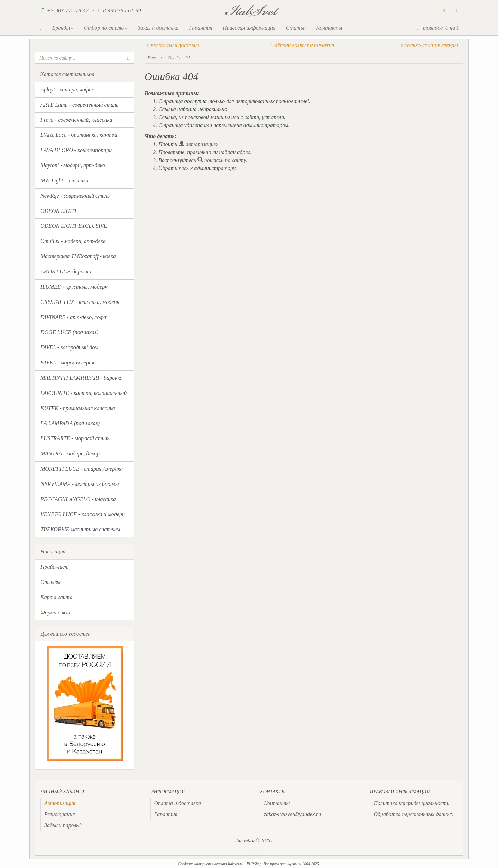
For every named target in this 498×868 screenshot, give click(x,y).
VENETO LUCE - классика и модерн (83, 514)
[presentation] (60, 803)
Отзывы (50, 582)
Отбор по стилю (105, 28)
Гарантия (201, 28)
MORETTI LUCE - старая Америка (82, 469)
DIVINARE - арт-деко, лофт (74, 317)
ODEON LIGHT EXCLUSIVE (74, 226)
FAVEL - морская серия (67, 363)
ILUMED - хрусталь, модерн (74, 287)
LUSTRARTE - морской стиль (75, 438)
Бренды (63, 28)
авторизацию (198, 144)
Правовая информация (249, 28)
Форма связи (55, 612)
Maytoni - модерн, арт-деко (73, 165)
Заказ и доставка (158, 28)
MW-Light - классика (64, 180)
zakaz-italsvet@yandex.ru (292, 814)
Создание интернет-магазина (202, 864)
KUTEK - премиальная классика (78, 408)
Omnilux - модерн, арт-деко (73, 241)
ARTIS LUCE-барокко (66, 272)
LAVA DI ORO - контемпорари (76, 150)
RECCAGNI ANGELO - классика (78, 499)
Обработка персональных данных (414, 814)
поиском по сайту (222, 160)
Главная (155, 58)
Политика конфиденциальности (412, 803)
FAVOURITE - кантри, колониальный (84, 393)
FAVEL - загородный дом (69, 347)
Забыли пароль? (63, 825)
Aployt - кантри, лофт (67, 89)
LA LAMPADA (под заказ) (70, 423)
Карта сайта (57, 597)
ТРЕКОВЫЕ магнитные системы (80, 529)
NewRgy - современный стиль (75, 196)
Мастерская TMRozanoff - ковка (78, 256)
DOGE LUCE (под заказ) (69, 332)
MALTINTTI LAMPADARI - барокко (81, 378)
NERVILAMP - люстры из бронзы (80, 484)
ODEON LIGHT (59, 211)
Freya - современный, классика (76, 120)
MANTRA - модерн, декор (70, 454)
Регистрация (60, 814)
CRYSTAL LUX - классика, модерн (80, 302)
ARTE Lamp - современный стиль (79, 105)
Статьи (296, 28)
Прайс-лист (55, 567)
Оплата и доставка (178, 803)
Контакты (329, 28)
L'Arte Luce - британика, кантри (79, 135)
